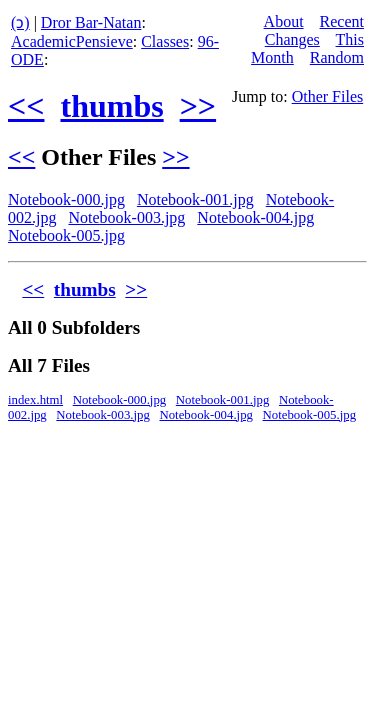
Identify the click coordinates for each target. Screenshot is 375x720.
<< (26, 106)
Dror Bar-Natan (91, 22)
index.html (35, 400)
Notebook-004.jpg (255, 217)
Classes (165, 41)
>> (198, 106)
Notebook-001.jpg (195, 199)
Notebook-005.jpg (66, 235)
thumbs (111, 106)
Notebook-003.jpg (126, 217)
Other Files (328, 96)
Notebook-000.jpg (66, 199)
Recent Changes (314, 30)
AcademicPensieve (72, 41)
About (284, 21)
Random (337, 57)
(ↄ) (20, 22)
